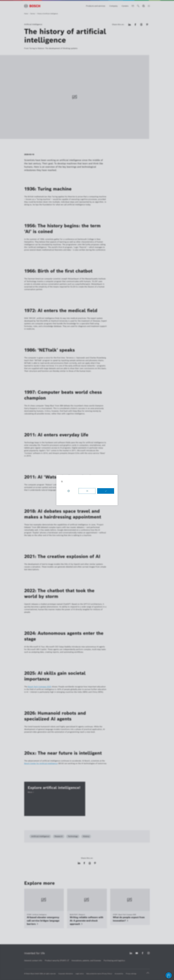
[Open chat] (169, 975)
